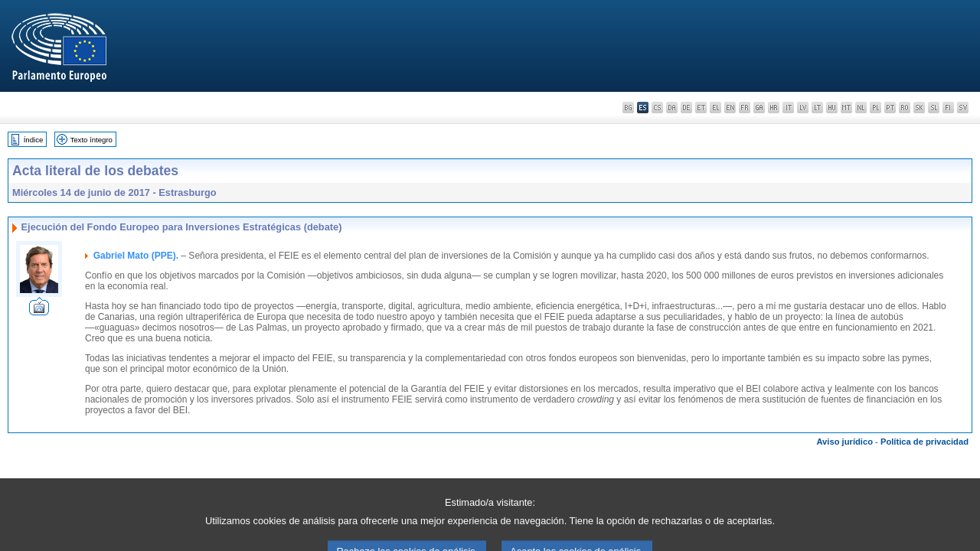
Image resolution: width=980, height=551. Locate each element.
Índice (34, 140)
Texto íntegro (91, 140)
